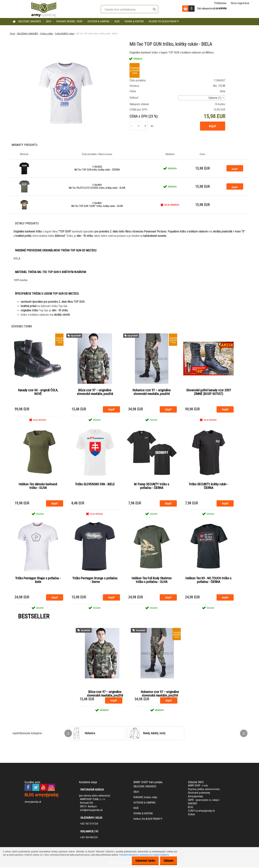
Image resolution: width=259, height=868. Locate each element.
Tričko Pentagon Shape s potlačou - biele (38, 581)
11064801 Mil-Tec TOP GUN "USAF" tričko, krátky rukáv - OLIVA (97, 205)
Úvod (12, 34)
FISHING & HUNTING (134, 21)
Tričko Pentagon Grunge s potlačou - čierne (95, 581)
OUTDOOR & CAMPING (98, 21)
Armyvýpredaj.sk (33, 802)
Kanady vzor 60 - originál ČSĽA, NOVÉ (38, 392)
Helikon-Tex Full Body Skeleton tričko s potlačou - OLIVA (152, 581)
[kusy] (139, 126)
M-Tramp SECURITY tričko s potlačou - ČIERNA (152, 486)
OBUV (49, 21)
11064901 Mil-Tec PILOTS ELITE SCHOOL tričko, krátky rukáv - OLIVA (97, 186)
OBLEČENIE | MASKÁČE (30, 21)
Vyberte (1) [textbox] (215, 98)
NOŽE (117, 21)
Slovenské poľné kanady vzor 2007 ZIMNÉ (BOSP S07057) (209, 392)
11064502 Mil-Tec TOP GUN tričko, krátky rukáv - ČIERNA (97, 168)
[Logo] (44, 9)
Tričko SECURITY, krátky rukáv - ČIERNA (208, 486)
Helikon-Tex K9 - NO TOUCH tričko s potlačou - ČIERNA (208, 581)
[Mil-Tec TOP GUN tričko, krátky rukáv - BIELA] (65, 51)
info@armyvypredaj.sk (91, 811)
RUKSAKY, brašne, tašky (70, 21)
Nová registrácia (240, 3)
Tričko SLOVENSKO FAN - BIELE (95, 485)
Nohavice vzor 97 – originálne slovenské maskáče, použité (152, 392)
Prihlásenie (220, 3)
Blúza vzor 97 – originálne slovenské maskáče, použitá (95, 392)
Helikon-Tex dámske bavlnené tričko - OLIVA (38, 486)
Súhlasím (168, 861)
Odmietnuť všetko (142, 861)
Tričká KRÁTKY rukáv (65, 34)
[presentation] (68, 734)
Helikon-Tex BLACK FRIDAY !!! (164, 21)
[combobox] (202, 98)
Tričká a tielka (46, 34)
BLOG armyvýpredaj (41, 795)
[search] (154, 9)
